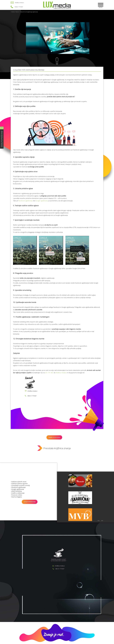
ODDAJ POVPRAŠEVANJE (30, 502)
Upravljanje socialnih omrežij (21, 485)
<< (99, 521)
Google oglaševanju (42, 201)
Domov (13, 12)
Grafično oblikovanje (18, 493)
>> (102, 521)
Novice (17, 12)
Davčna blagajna (17, 497)
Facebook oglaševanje (19, 487)
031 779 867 (49, 373)
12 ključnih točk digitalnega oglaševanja (29, 12)
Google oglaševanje (18, 489)
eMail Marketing (17, 491)
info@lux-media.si (19, 3)
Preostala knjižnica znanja (57, 448)
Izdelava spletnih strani (19, 482)
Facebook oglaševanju (26, 201)
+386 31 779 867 (19, 7)
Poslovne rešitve (17, 495)
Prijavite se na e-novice (54, 437)
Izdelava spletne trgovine (20, 484)
